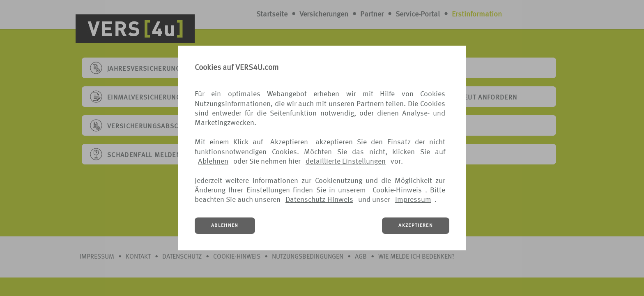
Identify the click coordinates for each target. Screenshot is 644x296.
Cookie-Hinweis (397, 190)
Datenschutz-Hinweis (319, 200)
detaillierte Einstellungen (346, 162)
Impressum (413, 200)
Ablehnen (213, 162)
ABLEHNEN (225, 226)
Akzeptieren (289, 142)
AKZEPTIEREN (416, 226)
